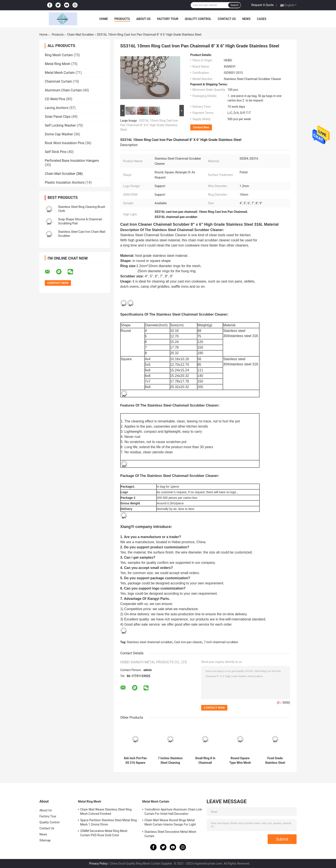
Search (234, 5)
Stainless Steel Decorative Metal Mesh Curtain (170, 834)
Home (104, 19)
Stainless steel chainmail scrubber (150, 642)
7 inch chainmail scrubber (221, 642)
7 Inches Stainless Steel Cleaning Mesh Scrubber (170, 761)
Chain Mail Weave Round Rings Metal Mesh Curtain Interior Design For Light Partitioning (170, 823)
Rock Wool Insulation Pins (65, 143)
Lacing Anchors (57, 108)
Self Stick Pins (56, 152)
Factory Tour (168, 19)
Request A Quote (262, 5)
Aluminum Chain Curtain (63, 90)
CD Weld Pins (55, 99)
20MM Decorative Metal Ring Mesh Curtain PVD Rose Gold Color (104, 833)
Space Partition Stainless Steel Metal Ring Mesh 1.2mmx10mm (108, 822)
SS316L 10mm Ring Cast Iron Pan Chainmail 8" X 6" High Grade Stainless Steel (149, 125)
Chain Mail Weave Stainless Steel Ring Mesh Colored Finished (106, 812)
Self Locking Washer (60, 125)
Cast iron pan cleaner (188, 642)
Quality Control (198, 19)
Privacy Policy (98, 863)
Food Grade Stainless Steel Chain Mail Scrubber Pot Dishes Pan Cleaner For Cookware (275, 761)
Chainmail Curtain (58, 81)
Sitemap (45, 840)
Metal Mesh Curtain (60, 73)
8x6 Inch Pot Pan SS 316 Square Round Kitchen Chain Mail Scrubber (135, 761)
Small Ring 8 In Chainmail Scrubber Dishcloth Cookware (205, 761)
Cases (262, 19)
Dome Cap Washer (59, 134)
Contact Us (227, 19)
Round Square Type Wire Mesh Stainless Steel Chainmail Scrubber (240, 761)
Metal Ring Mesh (58, 64)
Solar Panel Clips (58, 117)
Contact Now (201, 127)
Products (122, 19)
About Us (143, 19)
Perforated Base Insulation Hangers (72, 161)
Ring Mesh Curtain (59, 55)
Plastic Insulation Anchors (65, 182)
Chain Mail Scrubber (80, 35)
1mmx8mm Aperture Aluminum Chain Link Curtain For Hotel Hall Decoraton (173, 812)
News (246, 19)
